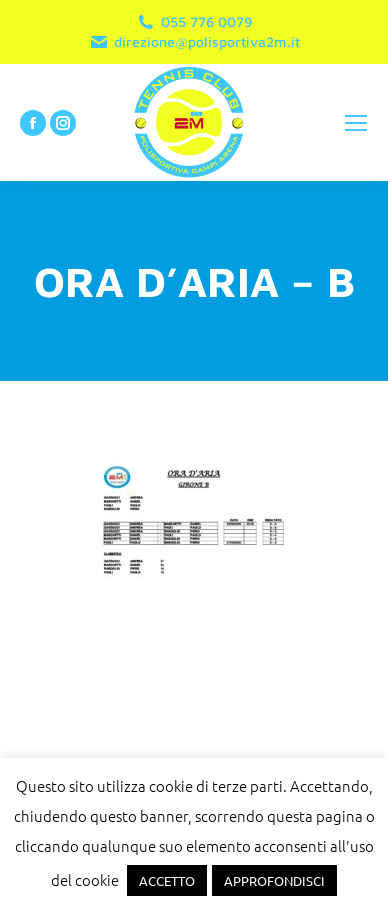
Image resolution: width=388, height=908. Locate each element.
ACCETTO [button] (167, 880)
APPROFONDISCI (274, 880)
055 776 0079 (194, 22)
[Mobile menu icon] (356, 123)
